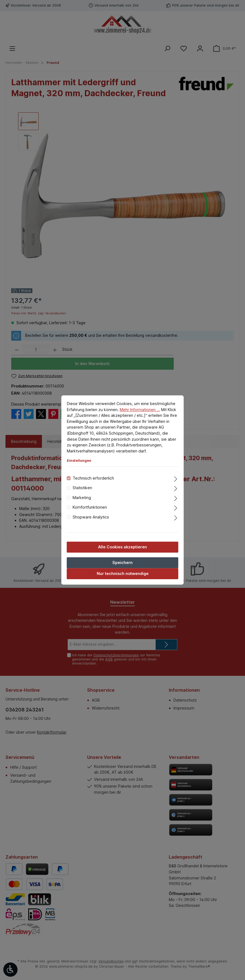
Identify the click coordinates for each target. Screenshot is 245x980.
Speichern (122, 563)
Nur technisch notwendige (123, 574)
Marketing (82, 498)
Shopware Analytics (91, 517)
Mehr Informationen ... (140, 410)
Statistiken (82, 488)
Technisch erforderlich (93, 478)
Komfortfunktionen (90, 507)
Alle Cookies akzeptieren (122, 547)
